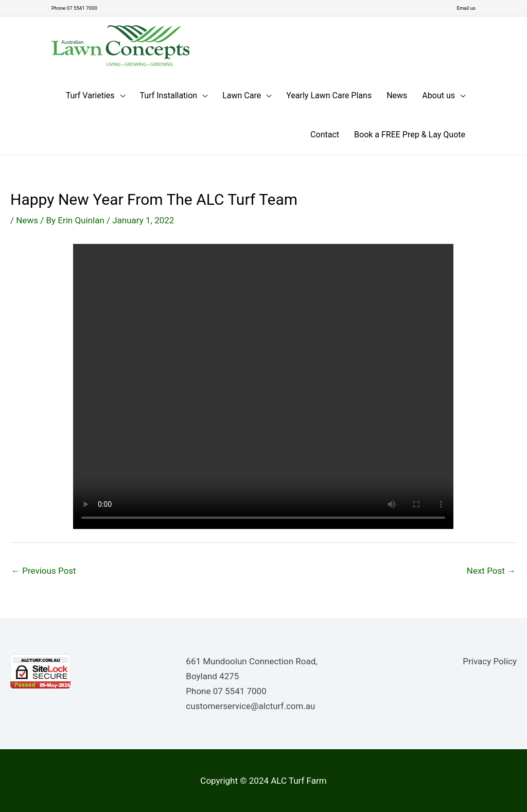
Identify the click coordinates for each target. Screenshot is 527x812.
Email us (464, 8)
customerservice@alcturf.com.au (250, 705)
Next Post (491, 570)
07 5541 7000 (240, 691)
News (27, 220)
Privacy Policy (490, 661)
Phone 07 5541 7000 (80, 8)
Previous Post (44, 570)
